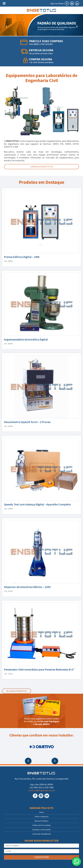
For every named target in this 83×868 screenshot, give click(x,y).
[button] (6, 25)
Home (42, 812)
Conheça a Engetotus (41, 167)
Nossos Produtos (41, 821)
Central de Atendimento (42, 834)
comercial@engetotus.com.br (42, 790)
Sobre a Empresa (42, 817)
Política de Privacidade (42, 825)
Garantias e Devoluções (42, 830)
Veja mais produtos (17, 691)
